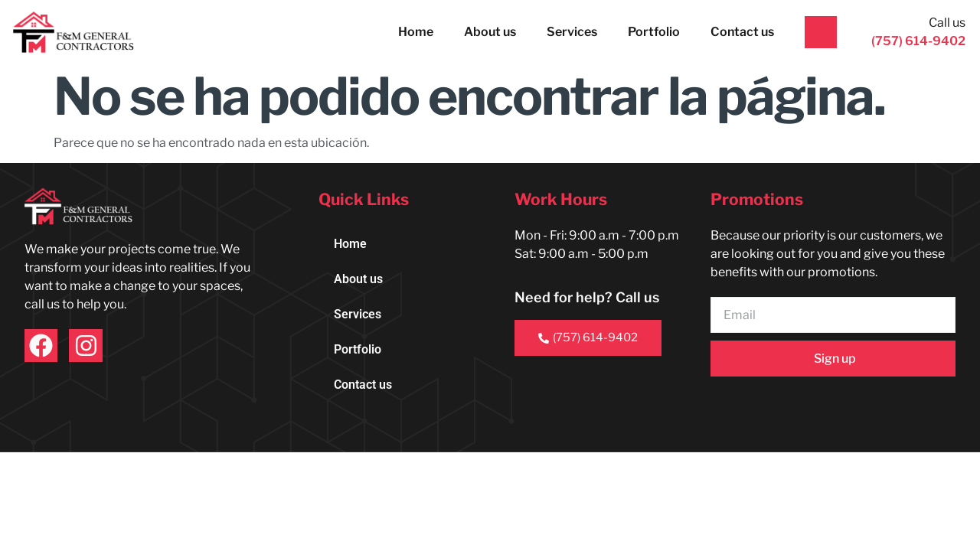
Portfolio (654, 32)
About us (490, 32)
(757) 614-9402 (588, 337)
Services (572, 32)
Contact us (742, 32)
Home (416, 32)
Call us (947, 23)
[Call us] (821, 32)
